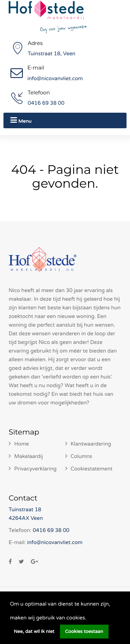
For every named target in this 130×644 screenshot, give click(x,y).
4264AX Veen (26, 518)
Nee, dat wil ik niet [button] (34, 632)
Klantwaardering (91, 444)
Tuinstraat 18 (25, 510)
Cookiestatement (92, 469)
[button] (89, 618)
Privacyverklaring (35, 469)
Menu (21, 120)
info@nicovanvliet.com (55, 78)
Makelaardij (29, 456)
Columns (81, 456)
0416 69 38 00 (46, 103)
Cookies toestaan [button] (84, 632)
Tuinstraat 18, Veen (52, 54)
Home (22, 444)
